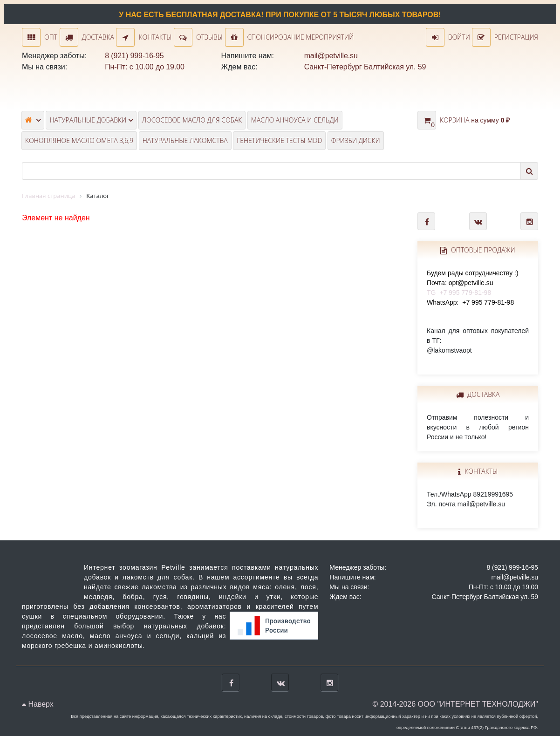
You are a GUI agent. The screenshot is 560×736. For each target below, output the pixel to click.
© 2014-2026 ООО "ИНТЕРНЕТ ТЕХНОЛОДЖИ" (455, 704)
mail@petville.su (331, 56)
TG (473, 283)
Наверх (38, 704)
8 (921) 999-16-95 (134, 56)
